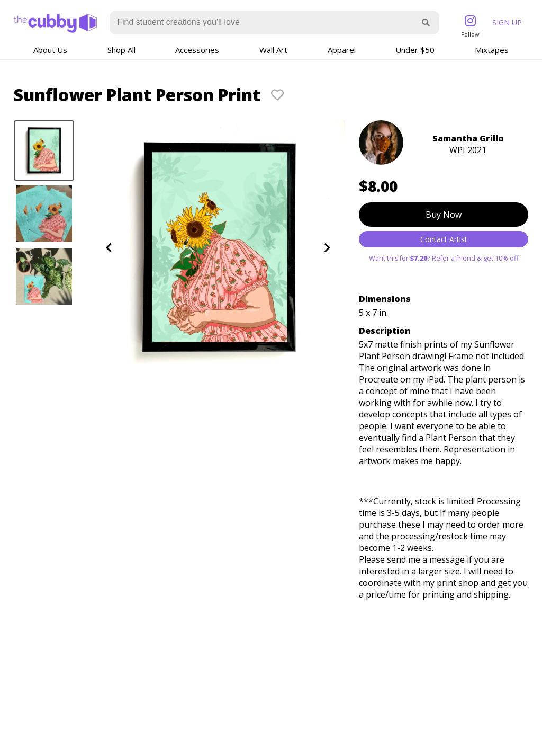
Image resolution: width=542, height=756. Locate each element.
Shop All (121, 50)
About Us (50, 50)
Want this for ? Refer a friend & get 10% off (444, 258)
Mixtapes (492, 50)
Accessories (197, 50)
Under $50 (415, 50)
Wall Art (273, 50)
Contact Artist (444, 239)
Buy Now (444, 215)
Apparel (342, 50)
